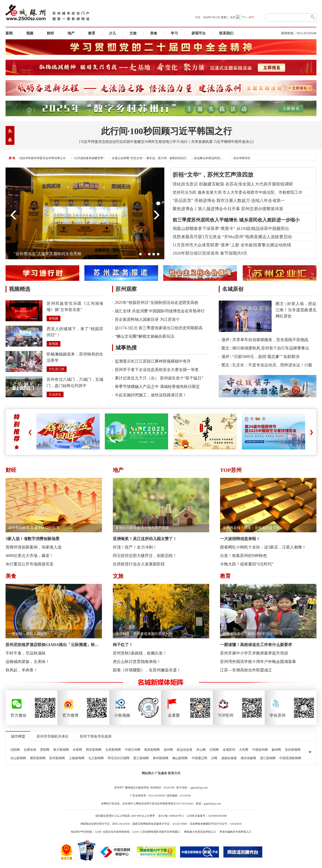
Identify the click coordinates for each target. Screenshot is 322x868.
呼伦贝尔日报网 (119, 758)
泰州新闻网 (161, 758)
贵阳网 (45, 750)
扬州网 (276, 750)
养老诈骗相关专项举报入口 (235, 832)
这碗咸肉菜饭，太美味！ (28, 662)
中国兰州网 (133, 750)
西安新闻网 (94, 750)
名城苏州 (229, 750)
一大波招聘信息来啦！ (240, 539)
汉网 (214, 758)
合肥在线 (30, 750)
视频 (30, 33)
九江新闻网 (96, 758)
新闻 (9, 33)
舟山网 (201, 750)
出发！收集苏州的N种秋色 (243, 556)
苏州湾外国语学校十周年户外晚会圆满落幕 (258, 662)
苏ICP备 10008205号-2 (171, 816)
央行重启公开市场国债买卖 (30, 564)
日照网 (214, 750)
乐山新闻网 (18, 758)
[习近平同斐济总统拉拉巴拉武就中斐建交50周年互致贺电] (125, 142)
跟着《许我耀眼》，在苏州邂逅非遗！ (147, 670)
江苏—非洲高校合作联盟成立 (246, 670)
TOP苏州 (231, 470)
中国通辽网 (199, 758)
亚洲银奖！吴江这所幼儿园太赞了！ (145, 539)
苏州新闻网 (57, 758)
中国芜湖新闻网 (290, 758)
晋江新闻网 (141, 758)
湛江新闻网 (268, 758)
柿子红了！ (123, 645)
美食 (154, 33)
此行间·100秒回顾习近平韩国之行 (167, 131)
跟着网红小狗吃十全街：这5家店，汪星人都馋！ (263, 547)
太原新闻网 (113, 750)
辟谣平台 (199, 33)
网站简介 (148, 773)
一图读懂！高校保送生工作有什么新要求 (256, 645)
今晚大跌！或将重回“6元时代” (247, 564)
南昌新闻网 (152, 750)
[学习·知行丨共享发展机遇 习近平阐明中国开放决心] (213, 142)
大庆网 (244, 750)
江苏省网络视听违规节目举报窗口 (160, 832)
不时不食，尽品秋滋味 (26, 653)
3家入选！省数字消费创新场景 (33, 539)
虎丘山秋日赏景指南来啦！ (137, 662)
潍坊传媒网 (248, 758)
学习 (174, 33)
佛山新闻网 (180, 758)
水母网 (77, 750)
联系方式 (174, 773)
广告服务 (161, 773)
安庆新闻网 (293, 750)
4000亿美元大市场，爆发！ (30, 556)
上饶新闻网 (77, 758)
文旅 (133, 33)
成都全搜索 (229, 758)
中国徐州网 (260, 750)
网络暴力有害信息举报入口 (200, 832)
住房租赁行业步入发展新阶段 (139, 564)
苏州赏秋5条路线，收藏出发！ (140, 653)
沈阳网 (15, 750)
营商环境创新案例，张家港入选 (34, 547)
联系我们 (226, 33)
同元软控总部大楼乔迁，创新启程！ (145, 556)
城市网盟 (18, 736)
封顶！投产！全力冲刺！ (135, 547)
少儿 (112, 33)
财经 (50, 33)
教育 (92, 33)
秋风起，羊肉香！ (22, 670)
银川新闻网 (61, 750)
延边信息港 (185, 750)
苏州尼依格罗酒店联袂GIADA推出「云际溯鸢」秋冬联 (54, 645)
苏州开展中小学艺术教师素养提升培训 (254, 653)
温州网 (168, 750)
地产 (71, 33)
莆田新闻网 (38, 758)
